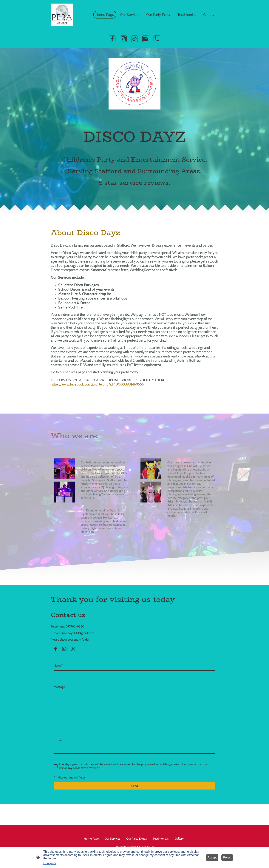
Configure (50, 863)
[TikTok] (134, 39)
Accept (212, 857)
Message (59, 687)
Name (58, 666)
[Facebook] (112, 39)
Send (135, 786)
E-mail (58, 740)
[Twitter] (73, 649)
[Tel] (157, 39)
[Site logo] (62, 15)
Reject (227, 857)
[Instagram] (123, 39)
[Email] (146, 39)
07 (67, 626)
